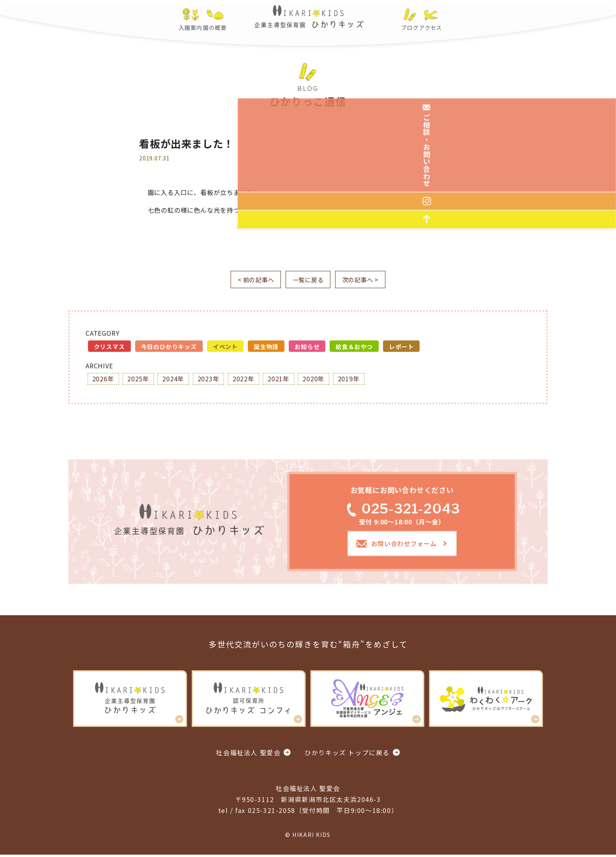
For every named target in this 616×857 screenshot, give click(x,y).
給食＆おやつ (354, 347)
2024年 (174, 379)
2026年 (103, 379)
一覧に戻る (308, 280)
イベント (225, 347)
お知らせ (307, 347)
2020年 (315, 379)
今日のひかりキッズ (169, 347)
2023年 (209, 379)
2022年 (245, 379)
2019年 (351, 379)
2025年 (139, 379)
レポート (401, 347)
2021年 (280, 379)
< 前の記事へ (251, 280)
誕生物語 (266, 347)
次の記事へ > (365, 280)
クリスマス (109, 347)
